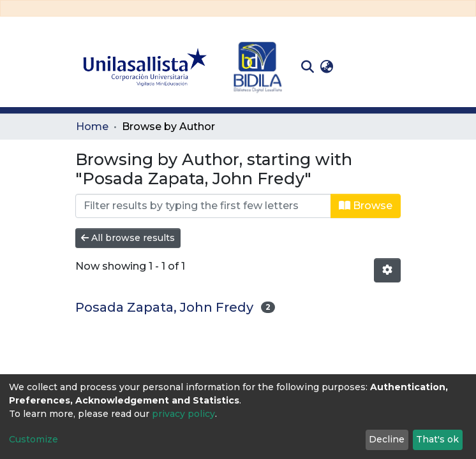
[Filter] (203, 206)
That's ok (437, 439)
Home (92, 127)
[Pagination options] (387, 270)
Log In (356, 67)
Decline (387, 439)
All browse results (128, 238)
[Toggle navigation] (391, 67)
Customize (33, 439)
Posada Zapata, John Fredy (164, 307)
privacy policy (183, 414)
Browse (366, 206)
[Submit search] (307, 67)
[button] (326, 67)
